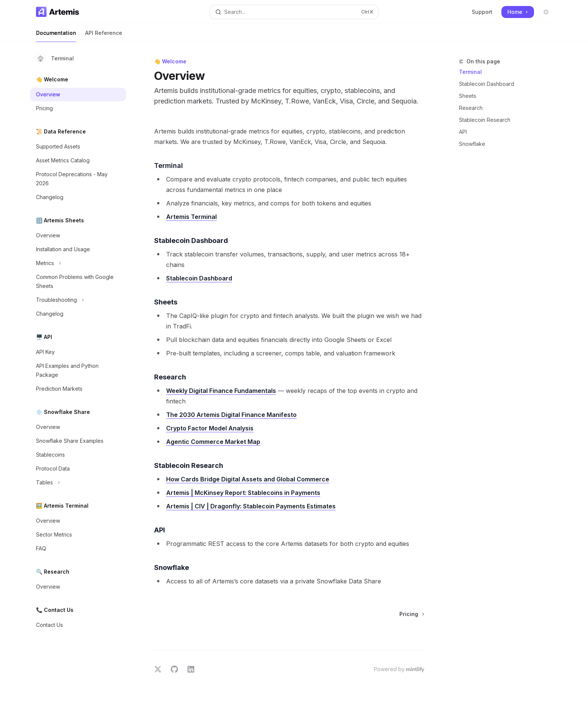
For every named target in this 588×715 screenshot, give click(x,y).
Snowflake (472, 144)
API (463, 132)
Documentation (56, 36)
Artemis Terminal (191, 217)
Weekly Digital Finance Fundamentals (221, 391)
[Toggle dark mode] (546, 12)
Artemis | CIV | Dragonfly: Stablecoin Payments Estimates (251, 506)
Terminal (55, 58)
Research (471, 108)
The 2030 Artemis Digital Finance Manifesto (231, 415)
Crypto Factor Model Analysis (210, 428)
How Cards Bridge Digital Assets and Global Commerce (248, 479)
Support (482, 12)
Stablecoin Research (485, 120)
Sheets (468, 96)
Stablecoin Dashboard (487, 84)
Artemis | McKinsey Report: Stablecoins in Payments (243, 493)
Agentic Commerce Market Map (213, 442)
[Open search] (294, 12)
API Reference (104, 36)
